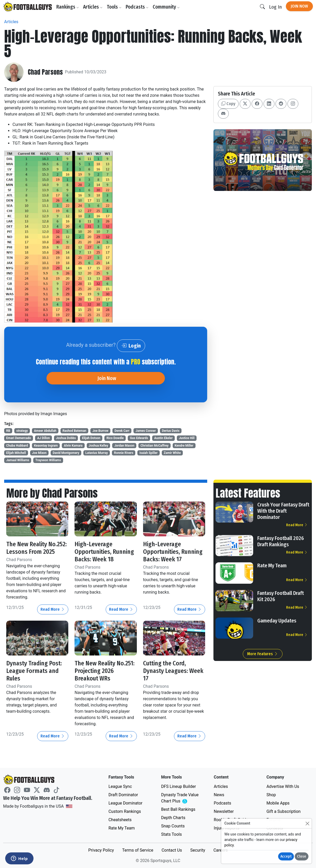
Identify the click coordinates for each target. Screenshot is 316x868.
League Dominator (126, 803)
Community (166, 7)
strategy (22, 431)
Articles (93, 7)
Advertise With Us (283, 786)
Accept (286, 856)
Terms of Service (138, 850)
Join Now (299, 6)
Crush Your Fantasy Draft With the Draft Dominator (283, 511)
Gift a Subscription (284, 811)
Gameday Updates (277, 621)
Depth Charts (173, 818)
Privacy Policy (101, 850)
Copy (228, 104)
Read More (53, 609)
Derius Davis (171, 431)
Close (302, 856)
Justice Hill (187, 438)
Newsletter (224, 811)
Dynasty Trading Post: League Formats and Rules (35, 671)
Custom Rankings (125, 811)
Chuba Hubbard (17, 446)
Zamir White (172, 453)
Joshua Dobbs (66, 438)
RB (8, 431)
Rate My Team (272, 565)
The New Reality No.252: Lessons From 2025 (37, 548)
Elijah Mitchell (16, 453)
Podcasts (137, 7)
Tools (114, 7)
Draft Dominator (123, 795)
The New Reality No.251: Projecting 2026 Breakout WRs (105, 671)
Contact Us (172, 850)
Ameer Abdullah (45, 431)
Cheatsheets (120, 820)
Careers (221, 850)
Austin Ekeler (163, 438)
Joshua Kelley (98, 446)
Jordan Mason (124, 446)
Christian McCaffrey (154, 446)
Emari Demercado (19, 438)
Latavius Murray (97, 453)
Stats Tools (171, 834)
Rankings (68, 7)
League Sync (120, 786)
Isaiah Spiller (149, 453)
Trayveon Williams (48, 460)
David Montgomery (66, 453)
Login (131, 346)
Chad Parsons (45, 72)
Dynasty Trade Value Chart (181, 798)
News (219, 795)
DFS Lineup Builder (178, 786)
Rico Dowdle (115, 438)
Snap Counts (173, 826)
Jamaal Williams (18, 460)
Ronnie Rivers (124, 453)
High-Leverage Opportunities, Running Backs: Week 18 (105, 552)
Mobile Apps (278, 803)
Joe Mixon (39, 453)
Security (198, 850)
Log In (275, 7)
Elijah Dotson (91, 438)
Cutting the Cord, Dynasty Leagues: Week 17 (173, 671)
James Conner (146, 431)
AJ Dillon (43, 438)
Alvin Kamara (73, 446)
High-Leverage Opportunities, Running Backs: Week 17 (173, 552)
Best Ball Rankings (178, 809)
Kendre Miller (184, 446)
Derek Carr (122, 431)
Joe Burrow (100, 431)
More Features (263, 654)
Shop (271, 795)
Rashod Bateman (75, 431)
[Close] (307, 823)
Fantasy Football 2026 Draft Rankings (281, 541)
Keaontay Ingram (46, 446)
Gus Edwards (139, 438)
